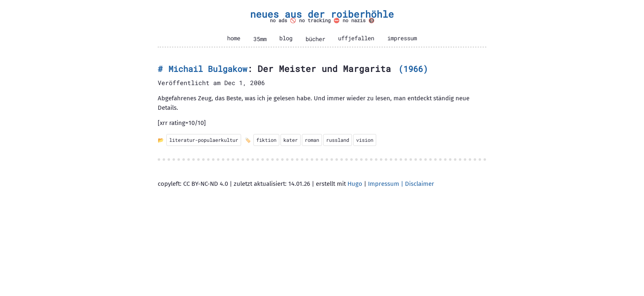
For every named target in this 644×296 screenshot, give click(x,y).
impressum (402, 38)
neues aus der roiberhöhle (322, 14)
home (234, 38)
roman (312, 140)
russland (338, 140)
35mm (260, 39)
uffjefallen (356, 38)
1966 (413, 69)
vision (365, 140)
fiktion (266, 140)
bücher (315, 39)
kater (291, 140)
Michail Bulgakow (208, 69)
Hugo (355, 184)
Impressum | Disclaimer (401, 184)
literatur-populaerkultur (204, 140)
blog (286, 38)
